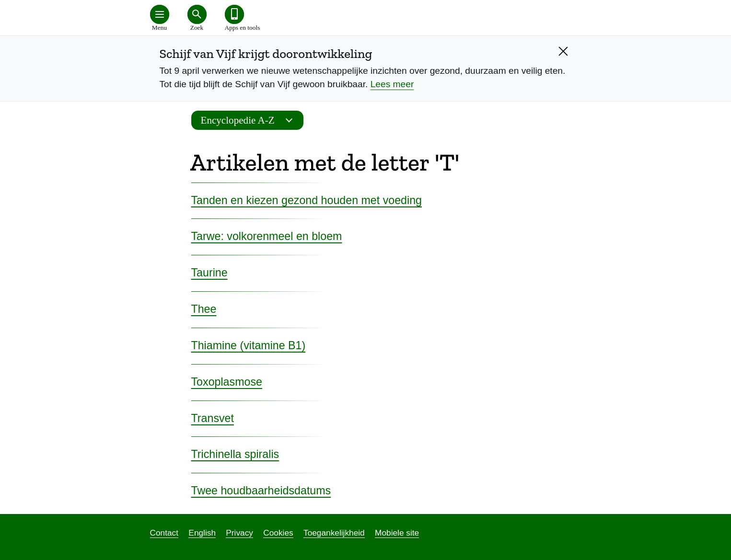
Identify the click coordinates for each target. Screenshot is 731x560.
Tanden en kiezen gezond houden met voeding (307, 200)
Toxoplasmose (227, 382)
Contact (164, 533)
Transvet (213, 418)
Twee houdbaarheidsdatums (261, 491)
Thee (204, 309)
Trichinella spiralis (235, 454)
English (202, 533)
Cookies (278, 533)
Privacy (239, 533)
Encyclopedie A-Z (250, 120)
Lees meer (392, 84)
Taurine (209, 273)
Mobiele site (397, 533)
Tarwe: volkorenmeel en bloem (267, 236)
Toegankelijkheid (334, 533)
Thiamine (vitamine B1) (249, 345)
